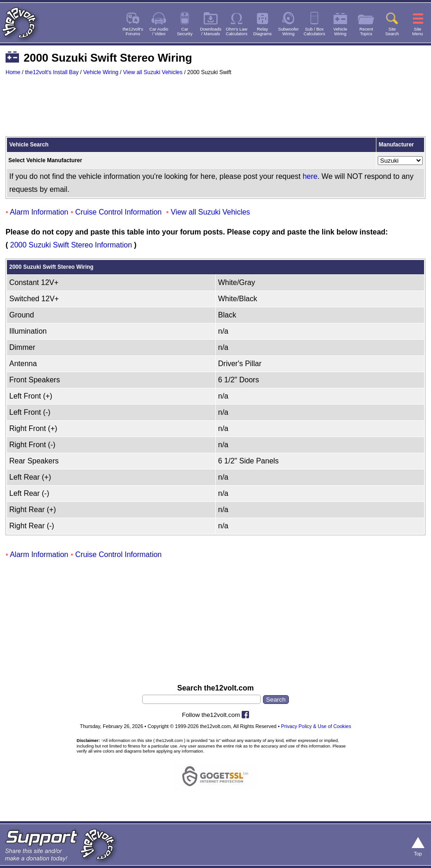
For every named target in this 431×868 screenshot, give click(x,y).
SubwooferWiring (289, 32)
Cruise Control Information (119, 212)
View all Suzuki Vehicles (153, 72)
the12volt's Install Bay (52, 72)
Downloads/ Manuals (211, 32)
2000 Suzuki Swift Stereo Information (71, 245)
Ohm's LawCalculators (237, 32)
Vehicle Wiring (101, 72)
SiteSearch (392, 32)
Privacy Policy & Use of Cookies (316, 726)
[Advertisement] (215, 110)
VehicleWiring (340, 32)
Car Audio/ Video (159, 32)
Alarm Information (39, 212)
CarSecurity (185, 32)
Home (13, 72)
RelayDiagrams (262, 32)
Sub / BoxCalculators (315, 32)
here (310, 176)
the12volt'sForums (133, 32)
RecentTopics (366, 32)
